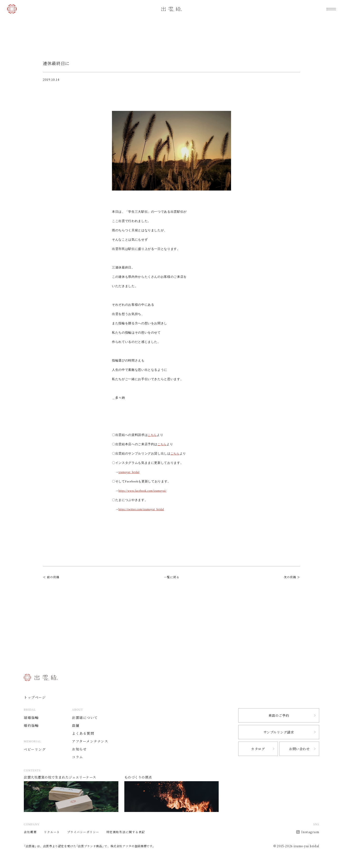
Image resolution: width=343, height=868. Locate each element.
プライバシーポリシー (83, 832)
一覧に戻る (172, 577)
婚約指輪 (32, 725)
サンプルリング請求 (279, 732)
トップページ (35, 697)
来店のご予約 (279, 716)
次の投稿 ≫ (292, 577)
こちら (153, 435)
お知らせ (81, 749)
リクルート (52, 832)
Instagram (310, 832)
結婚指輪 (32, 717)
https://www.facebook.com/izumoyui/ (144, 491)
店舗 (77, 725)
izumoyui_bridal (130, 472)
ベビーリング (35, 749)
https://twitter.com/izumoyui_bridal (143, 509)
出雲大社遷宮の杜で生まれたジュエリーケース (71, 794)
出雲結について (87, 717)
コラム (79, 757)
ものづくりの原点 (172, 794)
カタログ (258, 749)
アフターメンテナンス (93, 741)
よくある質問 (85, 733)
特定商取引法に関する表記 (126, 832)
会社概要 (30, 832)
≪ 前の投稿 (51, 577)
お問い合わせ (299, 749)
